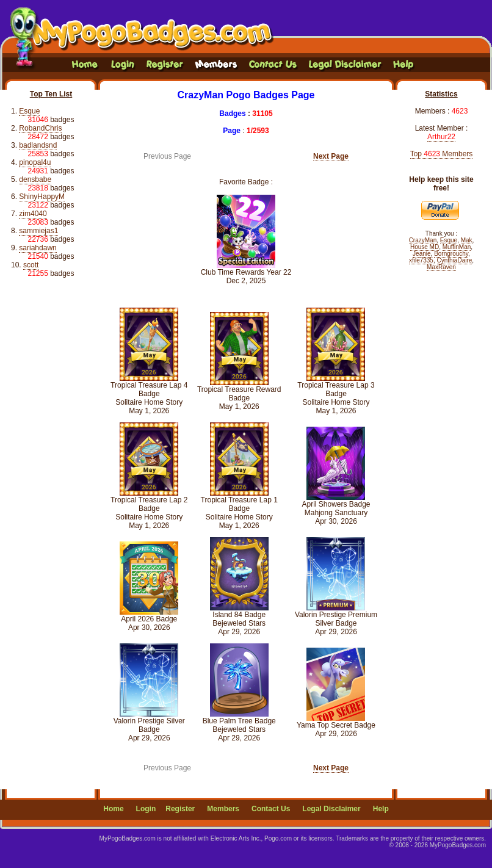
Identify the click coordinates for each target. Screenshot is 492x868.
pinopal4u (35, 162)
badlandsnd (38, 145)
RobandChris (40, 128)
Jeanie (421, 254)
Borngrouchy (451, 254)
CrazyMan (423, 240)
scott (31, 265)
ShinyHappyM (42, 197)
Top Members (442, 154)
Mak (467, 240)
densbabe (35, 179)
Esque (29, 111)
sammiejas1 (38, 231)
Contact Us (271, 809)
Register (180, 809)
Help (381, 809)
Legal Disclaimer (331, 809)
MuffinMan (457, 247)
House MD (425, 247)
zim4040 (33, 214)
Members (223, 809)
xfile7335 (421, 260)
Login (146, 809)
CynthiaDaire (455, 260)
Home (113, 809)
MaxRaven (441, 267)
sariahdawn (38, 248)
